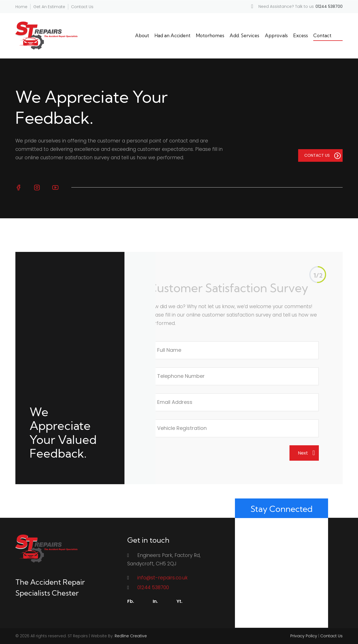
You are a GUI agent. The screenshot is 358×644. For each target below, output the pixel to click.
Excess (301, 35)
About (142, 35)
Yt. (179, 601)
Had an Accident (172, 35)
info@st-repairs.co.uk (162, 578)
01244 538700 (153, 587)
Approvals (276, 35)
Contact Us (82, 7)
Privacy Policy (304, 636)
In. (155, 601)
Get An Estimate (49, 7)
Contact (322, 35)
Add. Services (244, 35)
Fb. (131, 601)
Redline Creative (131, 636)
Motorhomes (210, 35)
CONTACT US (323, 156)
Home (21, 7)
